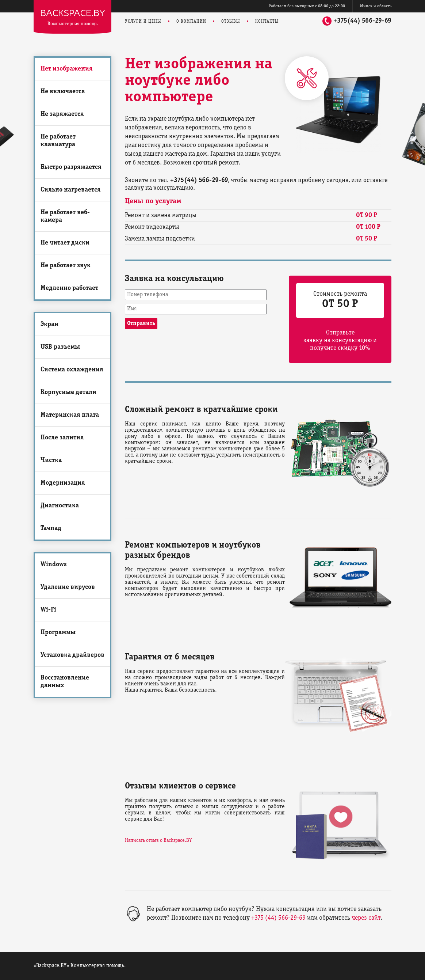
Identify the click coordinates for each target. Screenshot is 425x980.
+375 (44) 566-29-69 (278, 918)
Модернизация (63, 483)
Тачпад (51, 528)
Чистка (51, 460)
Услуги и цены (143, 21)
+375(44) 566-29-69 (362, 21)
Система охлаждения (72, 370)
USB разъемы (60, 347)
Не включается (63, 92)
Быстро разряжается (71, 167)
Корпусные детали (68, 392)
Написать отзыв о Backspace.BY (158, 841)
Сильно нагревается (71, 190)
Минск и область (376, 6)
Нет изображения (67, 69)
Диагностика (60, 506)
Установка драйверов (72, 655)
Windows (54, 565)
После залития (62, 438)
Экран (49, 324)
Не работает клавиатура (58, 141)
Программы (58, 633)
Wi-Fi (48, 610)
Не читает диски (65, 243)
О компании (191, 21)
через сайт (366, 918)
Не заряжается (62, 114)
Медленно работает (69, 288)
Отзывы (231, 21)
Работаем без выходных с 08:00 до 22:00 (307, 6)
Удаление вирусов (68, 587)
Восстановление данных (65, 682)
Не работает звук (66, 266)
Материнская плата (70, 415)
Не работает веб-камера (65, 216)
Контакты (267, 21)
